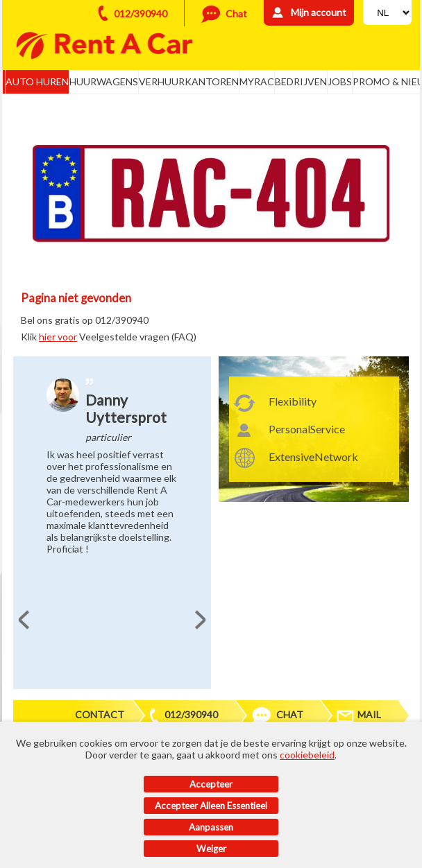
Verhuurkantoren (189, 81)
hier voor (58, 337)
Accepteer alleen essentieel (211, 806)
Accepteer (211, 784)
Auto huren (37, 81)
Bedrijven (301, 81)
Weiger (211, 849)
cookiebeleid (307, 755)
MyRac (257, 81)
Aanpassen (211, 827)
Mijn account (319, 12)
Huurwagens (104, 81)
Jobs (340, 81)
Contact (100, 714)
